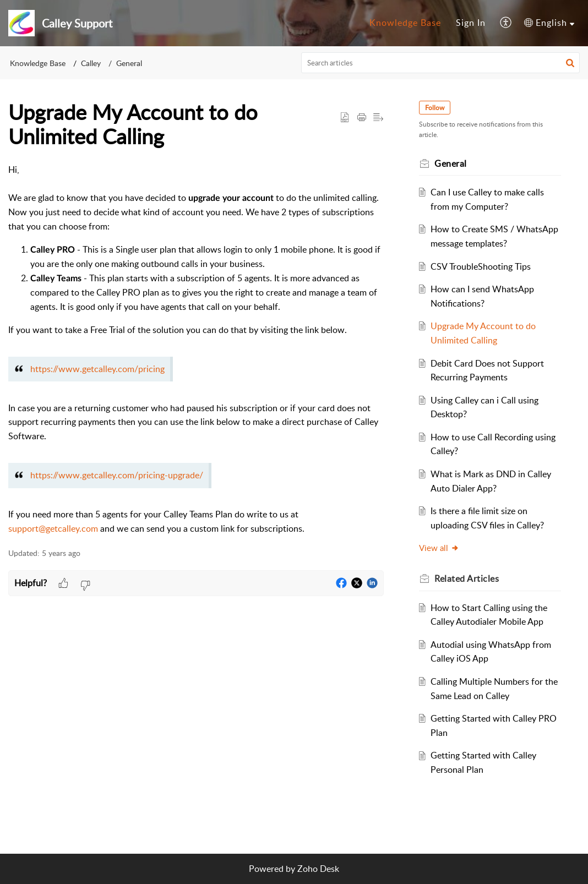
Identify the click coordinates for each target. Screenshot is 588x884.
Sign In (471, 23)
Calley (91, 63)
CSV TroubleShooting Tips (481, 266)
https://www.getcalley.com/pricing (97, 369)
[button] (506, 23)
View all (439, 548)
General (129, 63)
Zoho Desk (318, 869)
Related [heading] (467, 579)
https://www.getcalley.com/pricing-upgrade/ (117, 475)
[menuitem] (405, 23)
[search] (441, 63)
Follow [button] (435, 108)
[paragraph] (196, 350)
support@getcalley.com (53, 528)
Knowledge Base (405, 23)
